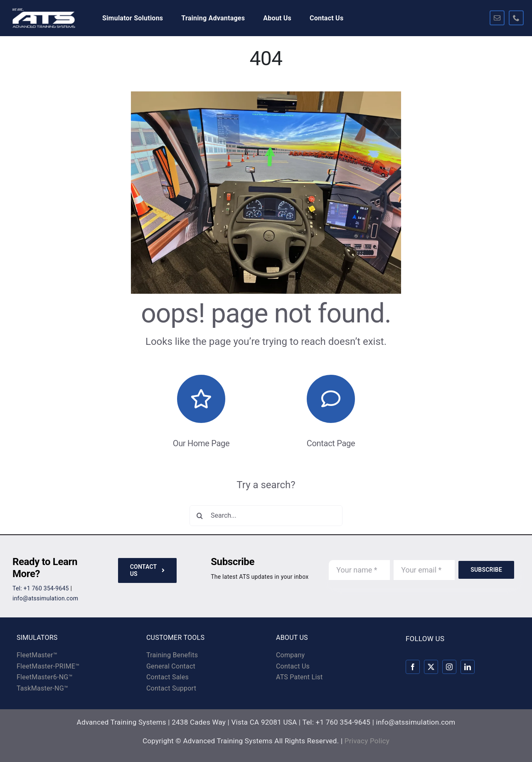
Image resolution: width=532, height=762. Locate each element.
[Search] (200, 516)
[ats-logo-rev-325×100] (44, 12)
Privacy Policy (367, 741)
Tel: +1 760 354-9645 (41, 588)
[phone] (516, 18)
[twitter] (431, 667)
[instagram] (449, 667)
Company (290, 655)
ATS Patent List (299, 677)
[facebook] (413, 667)
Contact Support (171, 688)
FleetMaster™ (37, 655)
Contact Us (293, 666)
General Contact (171, 666)
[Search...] (266, 516)
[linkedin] (468, 667)
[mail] (497, 18)
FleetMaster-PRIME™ (48, 666)
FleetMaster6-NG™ (45, 677)
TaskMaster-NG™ (42, 688)
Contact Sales (167, 677)
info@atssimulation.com (45, 598)
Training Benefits (172, 655)
